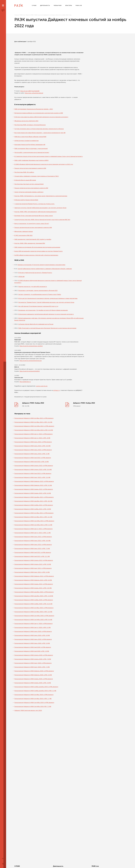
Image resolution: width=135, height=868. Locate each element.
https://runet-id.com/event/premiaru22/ (31, 361)
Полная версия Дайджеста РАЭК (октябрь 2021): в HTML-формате (34, 513)
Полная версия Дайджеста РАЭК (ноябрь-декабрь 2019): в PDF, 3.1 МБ (35, 691)
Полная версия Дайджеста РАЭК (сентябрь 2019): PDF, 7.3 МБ (33, 707)
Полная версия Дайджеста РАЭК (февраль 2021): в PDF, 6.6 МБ (33, 581)
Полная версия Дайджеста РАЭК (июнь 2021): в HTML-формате (33, 545)
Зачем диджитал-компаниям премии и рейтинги (29, 192)
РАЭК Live (22, 15)
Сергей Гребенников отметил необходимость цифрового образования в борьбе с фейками (45, 269)
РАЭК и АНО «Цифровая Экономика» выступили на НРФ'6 (31, 160)
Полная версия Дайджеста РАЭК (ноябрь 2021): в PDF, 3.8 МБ (33, 509)
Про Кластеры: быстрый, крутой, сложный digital (29, 184)
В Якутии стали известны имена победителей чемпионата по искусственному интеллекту (41, 117)
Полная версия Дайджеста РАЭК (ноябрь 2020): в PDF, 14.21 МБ (33, 604)
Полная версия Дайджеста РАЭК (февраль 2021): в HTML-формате (34, 577)
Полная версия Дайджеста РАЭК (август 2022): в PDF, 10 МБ (32, 438)
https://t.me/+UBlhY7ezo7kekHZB (30, 91)
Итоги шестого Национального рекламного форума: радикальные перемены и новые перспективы (48, 298)
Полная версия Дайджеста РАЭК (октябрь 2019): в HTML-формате (34, 695)
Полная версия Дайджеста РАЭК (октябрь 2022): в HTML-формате (34, 419)
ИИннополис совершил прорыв (24, 232)
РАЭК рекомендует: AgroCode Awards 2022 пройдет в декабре (33, 239)
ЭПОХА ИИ (21, 277)
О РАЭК (17, 866)
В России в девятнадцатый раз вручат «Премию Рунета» (35, 273)
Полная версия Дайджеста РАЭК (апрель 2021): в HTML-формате (34, 561)
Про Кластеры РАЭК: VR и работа (24, 172)
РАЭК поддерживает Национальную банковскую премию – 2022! (34, 109)
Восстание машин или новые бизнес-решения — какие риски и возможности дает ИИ (40, 133)
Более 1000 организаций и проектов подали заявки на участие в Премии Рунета (38, 251)
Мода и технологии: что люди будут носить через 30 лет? (32, 224)
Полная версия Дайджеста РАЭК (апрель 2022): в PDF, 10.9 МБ (33, 470)
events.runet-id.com (42, 386)
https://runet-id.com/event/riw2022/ (30, 371)
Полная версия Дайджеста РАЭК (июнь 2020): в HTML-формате (33, 640)
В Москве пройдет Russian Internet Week (26, 200)
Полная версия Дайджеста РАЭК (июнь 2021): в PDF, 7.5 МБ (32, 549)
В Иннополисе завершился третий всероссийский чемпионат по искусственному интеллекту (46, 314)
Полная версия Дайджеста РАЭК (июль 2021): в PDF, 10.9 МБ (32, 541)
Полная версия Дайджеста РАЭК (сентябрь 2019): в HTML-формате (34, 703)
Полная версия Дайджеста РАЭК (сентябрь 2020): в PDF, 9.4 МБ (33, 620)
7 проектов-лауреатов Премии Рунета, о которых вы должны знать (34, 204)
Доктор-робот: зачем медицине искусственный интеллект (32, 153)
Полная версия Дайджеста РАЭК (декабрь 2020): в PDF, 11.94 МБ (34, 596)
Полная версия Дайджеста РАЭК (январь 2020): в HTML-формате (34, 679)
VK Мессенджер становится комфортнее (27, 141)
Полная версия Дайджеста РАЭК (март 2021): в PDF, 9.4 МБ (32, 573)
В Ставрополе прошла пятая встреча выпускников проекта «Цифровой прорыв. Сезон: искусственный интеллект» (49, 156)
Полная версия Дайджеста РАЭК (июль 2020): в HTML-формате (33, 632)
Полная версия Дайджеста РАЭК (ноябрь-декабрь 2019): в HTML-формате (36, 687)
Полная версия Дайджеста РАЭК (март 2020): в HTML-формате (33, 663)
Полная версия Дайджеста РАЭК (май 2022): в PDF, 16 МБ (32, 462)
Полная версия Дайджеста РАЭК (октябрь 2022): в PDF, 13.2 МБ (33, 423)
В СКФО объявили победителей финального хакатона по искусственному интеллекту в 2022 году (44, 164)
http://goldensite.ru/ (25, 382)
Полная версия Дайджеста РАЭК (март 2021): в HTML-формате (33, 569)
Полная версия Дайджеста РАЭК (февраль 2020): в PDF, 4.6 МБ (33, 675)
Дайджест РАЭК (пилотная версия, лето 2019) (28, 711)
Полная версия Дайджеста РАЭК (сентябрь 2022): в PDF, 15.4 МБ (34, 430)
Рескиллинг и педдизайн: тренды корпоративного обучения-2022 (38, 291)
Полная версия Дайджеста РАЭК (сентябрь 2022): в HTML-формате (34, 427)
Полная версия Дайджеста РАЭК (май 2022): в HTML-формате (33, 458)
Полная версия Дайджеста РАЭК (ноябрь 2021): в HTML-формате (34, 506)
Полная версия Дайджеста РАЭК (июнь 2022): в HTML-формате (33, 450)
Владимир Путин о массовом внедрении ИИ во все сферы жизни (34, 216)
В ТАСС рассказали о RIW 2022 (23, 235)
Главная (17, 15)
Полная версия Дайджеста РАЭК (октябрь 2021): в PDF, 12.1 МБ (33, 517)
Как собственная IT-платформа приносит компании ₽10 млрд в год (38, 306)
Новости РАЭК (30, 15)
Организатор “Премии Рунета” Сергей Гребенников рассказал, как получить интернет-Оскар (46, 302)
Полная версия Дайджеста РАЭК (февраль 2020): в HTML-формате (34, 671)
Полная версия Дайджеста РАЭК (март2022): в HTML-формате (33, 474)
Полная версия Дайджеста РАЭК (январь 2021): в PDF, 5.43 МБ (33, 588)
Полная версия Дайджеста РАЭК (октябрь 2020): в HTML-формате (34, 608)
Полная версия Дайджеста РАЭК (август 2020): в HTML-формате (34, 624)
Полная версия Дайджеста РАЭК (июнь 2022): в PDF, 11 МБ (32, 454)
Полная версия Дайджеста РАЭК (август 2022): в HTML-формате (34, 434)
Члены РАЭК (114, 866)
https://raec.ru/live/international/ (34, 93)
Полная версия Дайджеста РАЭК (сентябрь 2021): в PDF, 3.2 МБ (33, 525)
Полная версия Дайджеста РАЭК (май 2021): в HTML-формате (33, 553)
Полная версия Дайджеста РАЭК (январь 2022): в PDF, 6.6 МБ (33, 494)
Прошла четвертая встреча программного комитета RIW (31, 188)
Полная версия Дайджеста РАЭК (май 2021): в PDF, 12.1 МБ (32, 557)
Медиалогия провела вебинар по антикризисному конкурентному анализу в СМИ (39, 113)
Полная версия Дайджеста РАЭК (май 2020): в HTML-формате (33, 648)
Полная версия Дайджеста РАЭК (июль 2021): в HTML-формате (33, 537)
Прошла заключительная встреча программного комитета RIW (33, 228)
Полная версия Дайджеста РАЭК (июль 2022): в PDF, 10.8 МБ (32, 446)
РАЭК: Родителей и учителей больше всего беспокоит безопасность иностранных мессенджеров (47, 328)
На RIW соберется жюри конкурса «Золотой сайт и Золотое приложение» (36, 255)
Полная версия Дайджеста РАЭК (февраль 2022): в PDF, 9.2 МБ (33, 486)
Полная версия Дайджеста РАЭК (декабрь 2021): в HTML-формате (34, 498)
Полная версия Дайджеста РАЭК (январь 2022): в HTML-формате (34, 490)
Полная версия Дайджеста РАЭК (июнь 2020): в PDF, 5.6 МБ (32, 644)
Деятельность (43, 866)
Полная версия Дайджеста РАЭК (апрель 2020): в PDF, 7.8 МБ (33, 660)
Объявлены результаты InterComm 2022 (26, 121)
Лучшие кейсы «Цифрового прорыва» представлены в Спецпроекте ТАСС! (37, 176)
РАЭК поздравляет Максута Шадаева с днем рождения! (31, 149)
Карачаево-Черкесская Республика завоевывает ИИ (30, 145)
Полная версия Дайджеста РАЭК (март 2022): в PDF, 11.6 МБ (32, 478)
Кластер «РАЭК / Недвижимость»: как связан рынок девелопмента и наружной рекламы (41, 196)
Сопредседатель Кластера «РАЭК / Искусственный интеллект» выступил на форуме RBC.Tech (42, 220)
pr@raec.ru (56, 390)
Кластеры (89, 866)
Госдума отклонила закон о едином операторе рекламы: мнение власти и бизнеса (39, 129)
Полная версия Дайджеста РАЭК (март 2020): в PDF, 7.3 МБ (32, 667)
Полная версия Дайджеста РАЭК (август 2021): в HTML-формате (34, 529)
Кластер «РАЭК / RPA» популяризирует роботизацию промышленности (35, 212)
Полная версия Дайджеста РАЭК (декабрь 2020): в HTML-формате (34, 592)
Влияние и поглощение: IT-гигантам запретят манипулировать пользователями (41, 265)
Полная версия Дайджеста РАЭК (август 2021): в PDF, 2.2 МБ (33, 533)
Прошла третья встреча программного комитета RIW (30, 168)
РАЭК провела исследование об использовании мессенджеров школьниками (37, 247)
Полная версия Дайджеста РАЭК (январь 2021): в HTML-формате (34, 584)
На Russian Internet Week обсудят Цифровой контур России (36, 324)
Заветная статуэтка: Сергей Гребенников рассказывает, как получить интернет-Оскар (40, 208)
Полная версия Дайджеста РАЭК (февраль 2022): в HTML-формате (34, 482)
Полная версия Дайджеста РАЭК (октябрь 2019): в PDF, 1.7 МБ (33, 699)
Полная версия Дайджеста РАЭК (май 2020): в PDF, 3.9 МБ (32, 652)
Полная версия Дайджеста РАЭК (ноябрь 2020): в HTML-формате (34, 600)
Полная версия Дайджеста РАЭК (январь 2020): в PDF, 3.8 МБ (33, 683)
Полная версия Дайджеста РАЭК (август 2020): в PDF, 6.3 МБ (33, 628)
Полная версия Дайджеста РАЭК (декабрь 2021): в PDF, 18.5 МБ (33, 502)
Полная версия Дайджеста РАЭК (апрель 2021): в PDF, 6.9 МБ (33, 565)
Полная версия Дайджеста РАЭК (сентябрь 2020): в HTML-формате (34, 616)
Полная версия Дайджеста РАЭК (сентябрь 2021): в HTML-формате (34, 521)
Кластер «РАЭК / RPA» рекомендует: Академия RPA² (30, 243)
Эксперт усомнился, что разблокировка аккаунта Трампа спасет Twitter (40, 295)
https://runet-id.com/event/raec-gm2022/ (31, 346)
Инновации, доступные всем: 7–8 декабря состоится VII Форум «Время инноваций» (43, 310)
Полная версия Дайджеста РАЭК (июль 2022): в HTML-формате (33, 442)
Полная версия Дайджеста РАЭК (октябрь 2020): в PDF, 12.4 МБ (33, 612)
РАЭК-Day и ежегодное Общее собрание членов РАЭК (30, 137)
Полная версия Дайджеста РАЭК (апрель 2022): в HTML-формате (34, 466)
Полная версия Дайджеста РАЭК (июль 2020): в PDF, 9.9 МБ (32, 636)
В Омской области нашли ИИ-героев (25, 180)
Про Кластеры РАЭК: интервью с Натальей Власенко (30, 125)
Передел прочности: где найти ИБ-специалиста (33, 287)
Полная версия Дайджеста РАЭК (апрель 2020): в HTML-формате (34, 656)
